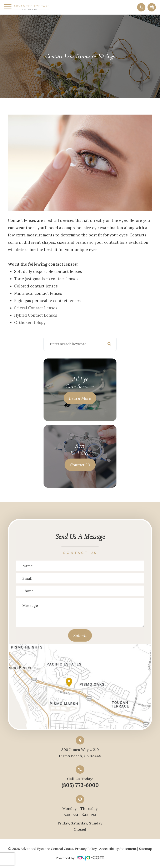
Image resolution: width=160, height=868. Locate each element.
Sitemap (146, 849)
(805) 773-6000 (80, 785)
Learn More (80, 398)
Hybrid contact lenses (36, 315)
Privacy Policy (86, 849)
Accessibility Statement (118, 849)
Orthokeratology (30, 322)
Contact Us (80, 465)
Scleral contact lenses (36, 308)
